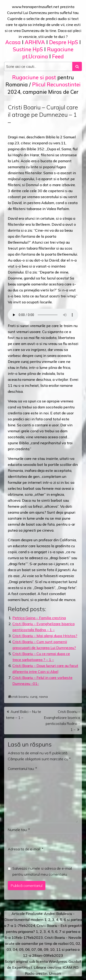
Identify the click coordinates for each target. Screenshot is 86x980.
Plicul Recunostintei (56, 84)
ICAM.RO (70, 967)
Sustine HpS (28, 49)
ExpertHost (22, 967)
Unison (55, 973)
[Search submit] (77, 66)
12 (25, 955)
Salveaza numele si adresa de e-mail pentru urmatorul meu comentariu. (42, 871)
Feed (58, 56)
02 (78, 943)
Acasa (13, 42)
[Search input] (38, 66)
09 (46, 949)
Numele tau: (19, 830)
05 (21, 949)
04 (15, 949)
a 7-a (9, 926)
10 (52, 949)
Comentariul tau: (22, 769)
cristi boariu (20, 697)
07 (34, 949)
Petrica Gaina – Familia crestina (39, 618)
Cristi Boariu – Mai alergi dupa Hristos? (45, 636)
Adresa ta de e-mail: (26, 849)
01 (72, 943)
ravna (43, 697)
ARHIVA (35, 42)
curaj (34, 697)
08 (40, 949)
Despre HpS (64, 42)
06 (28, 949)
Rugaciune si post (34, 77)
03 (9, 949)
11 (58, 949)
